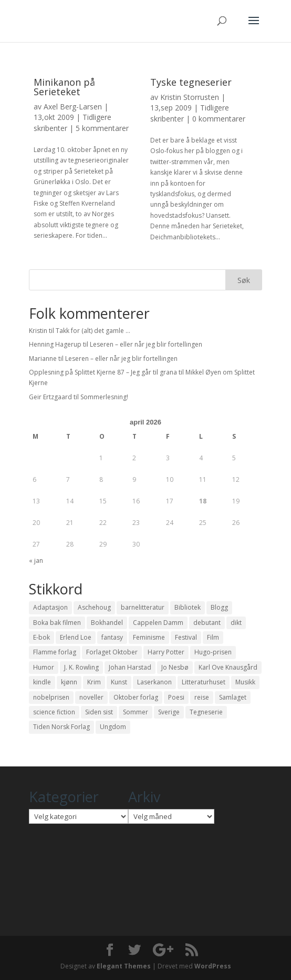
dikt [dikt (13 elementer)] (236, 623)
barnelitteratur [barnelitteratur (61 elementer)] (143, 607)
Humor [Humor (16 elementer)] (44, 667)
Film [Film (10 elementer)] (213, 637)
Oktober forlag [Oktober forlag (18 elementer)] (136, 697)
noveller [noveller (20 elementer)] (91, 697)
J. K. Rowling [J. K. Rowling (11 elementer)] (81, 667)
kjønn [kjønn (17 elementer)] (69, 682)
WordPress (213, 966)
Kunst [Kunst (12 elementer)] (119, 682)
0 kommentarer (219, 119)
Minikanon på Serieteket (64, 87)
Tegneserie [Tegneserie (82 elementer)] (206, 712)
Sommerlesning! (104, 397)
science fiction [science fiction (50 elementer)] (54, 712)
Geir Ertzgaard (50, 397)
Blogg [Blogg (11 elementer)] (219, 607)
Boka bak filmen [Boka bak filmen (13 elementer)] (57, 623)
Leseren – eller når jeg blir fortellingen (146, 344)
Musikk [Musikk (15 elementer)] (245, 682)
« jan (36, 560)
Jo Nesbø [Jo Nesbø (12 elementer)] (175, 667)
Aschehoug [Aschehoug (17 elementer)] (94, 607)
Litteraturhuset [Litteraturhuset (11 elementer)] (204, 682)
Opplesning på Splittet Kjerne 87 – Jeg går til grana (103, 372)
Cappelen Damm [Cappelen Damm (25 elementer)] (158, 623)
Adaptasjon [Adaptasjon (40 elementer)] (50, 607)
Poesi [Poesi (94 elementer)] (176, 697)
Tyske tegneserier (191, 82)
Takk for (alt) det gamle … (93, 331)
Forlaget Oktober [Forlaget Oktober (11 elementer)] (112, 652)
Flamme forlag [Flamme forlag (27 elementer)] (55, 652)
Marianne (43, 358)
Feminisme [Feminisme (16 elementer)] (149, 637)
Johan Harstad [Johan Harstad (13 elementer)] (130, 667)
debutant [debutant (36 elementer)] (207, 623)
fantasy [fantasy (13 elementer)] (112, 637)
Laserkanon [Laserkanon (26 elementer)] (154, 682)
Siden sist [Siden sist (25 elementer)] (99, 712)
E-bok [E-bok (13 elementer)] (41, 637)
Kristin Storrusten (190, 97)
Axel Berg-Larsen (73, 107)
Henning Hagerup (55, 344)
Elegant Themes (124, 966)
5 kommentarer (102, 128)
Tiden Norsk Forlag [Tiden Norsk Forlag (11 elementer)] (61, 727)
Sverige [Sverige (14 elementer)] (169, 712)
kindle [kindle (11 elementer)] (42, 682)
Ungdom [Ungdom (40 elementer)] (113, 727)
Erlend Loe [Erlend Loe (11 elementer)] (76, 637)
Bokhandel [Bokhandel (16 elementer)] (107, 623)
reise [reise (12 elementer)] (202, 697)
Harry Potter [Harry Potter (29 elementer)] (166, 652)
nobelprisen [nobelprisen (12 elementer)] (51, 697)
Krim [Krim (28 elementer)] (94, 682)
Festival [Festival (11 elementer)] (186, 637)
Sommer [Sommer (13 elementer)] (136, 712)
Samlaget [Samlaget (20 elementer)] (233, 697)
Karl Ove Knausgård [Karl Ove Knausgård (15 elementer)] (228, 667)
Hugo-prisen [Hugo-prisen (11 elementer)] (213, 652)
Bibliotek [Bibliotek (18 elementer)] (188, 607)
